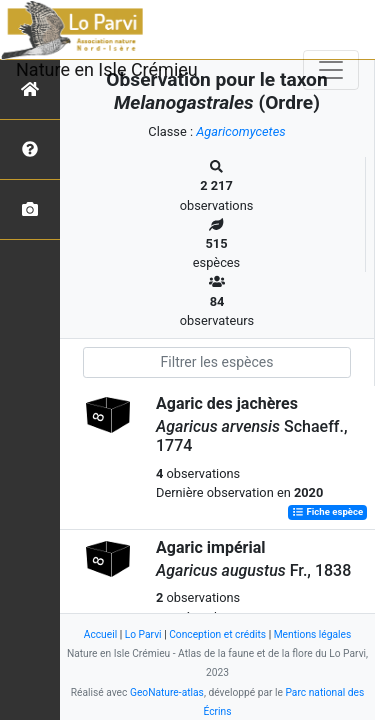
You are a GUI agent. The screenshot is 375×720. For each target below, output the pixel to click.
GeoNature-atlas (167, 692)
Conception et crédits (217, 634)
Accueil (100, 634)
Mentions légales (313, 634)
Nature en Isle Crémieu (107, 69)
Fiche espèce (327, 512)
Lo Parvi (143, 634)
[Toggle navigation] (331, 70)
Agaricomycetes (240, 131)
